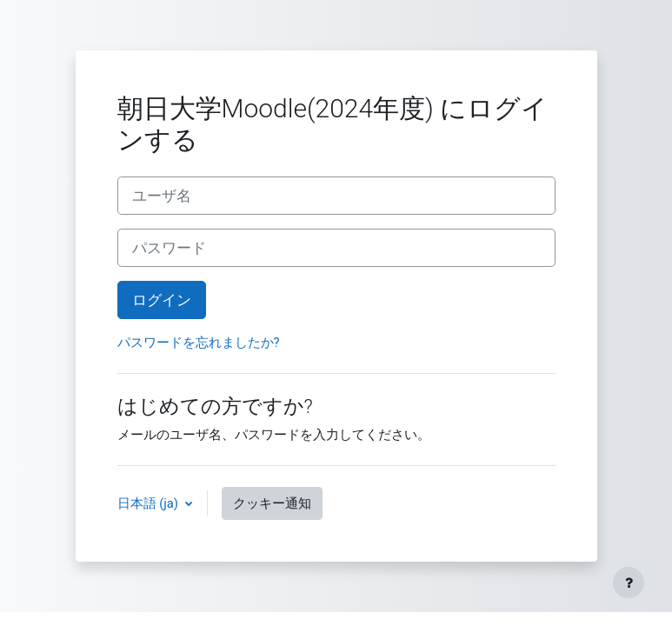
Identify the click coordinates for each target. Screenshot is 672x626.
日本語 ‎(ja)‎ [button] (150, 503)
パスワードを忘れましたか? (199, 343)
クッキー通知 (272, 503)
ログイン (162, 300)
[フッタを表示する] (629, 583)
